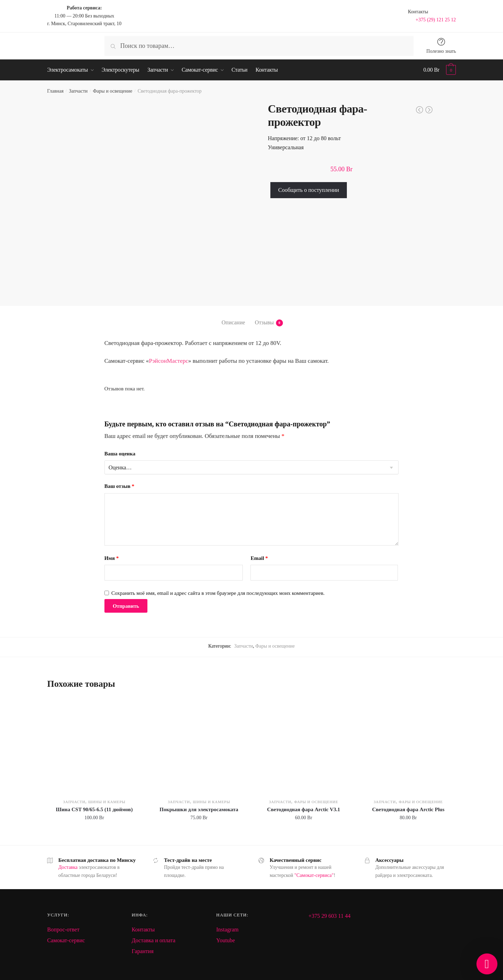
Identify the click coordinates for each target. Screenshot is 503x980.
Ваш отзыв (119, 486)
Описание (233, 322)
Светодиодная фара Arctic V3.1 (304, 809)
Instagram (227, 929)
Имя (112, 558)
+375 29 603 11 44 (329, 916)
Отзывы (264, 323)
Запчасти (78, 91)
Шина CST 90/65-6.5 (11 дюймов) (94, 809)
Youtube (226, 940)
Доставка (68, 867)
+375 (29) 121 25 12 (436, 20)
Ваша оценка (120, 454)
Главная (55, 91)
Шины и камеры (107, 802)
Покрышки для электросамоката (199, 809)
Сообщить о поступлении (308, 190)
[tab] (233, 317)
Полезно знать (441, 51)
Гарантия (143, 951)
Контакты (143, 929)
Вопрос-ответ (63, 929)
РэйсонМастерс (169, 361)
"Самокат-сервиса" (314, 875)
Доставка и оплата (154, 940)
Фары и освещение (113, 91)
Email (259, 558)
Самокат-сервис (66, 940)
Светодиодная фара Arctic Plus (408, 809)
